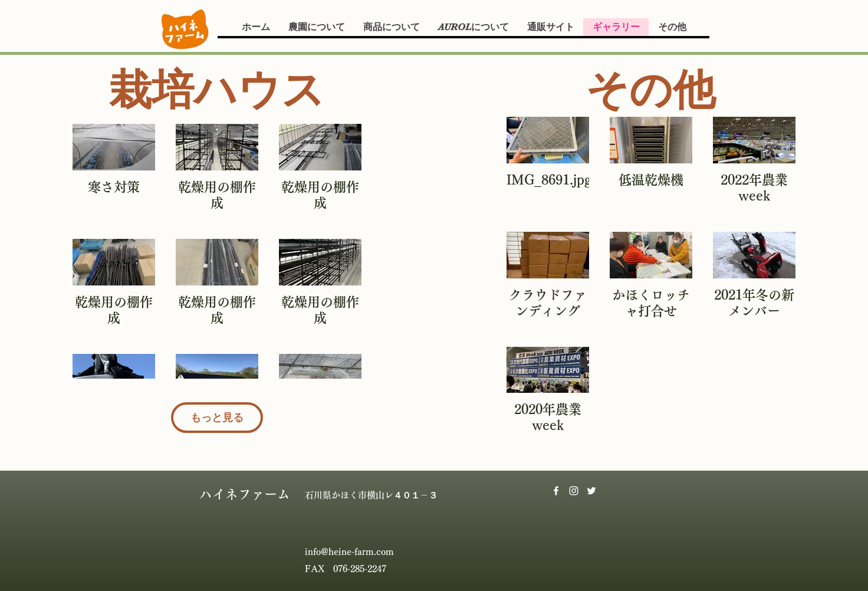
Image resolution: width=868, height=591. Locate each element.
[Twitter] (591, 491)
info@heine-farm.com (349, 552)
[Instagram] (574, 491)
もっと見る (217, 418)
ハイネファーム (245, 494)
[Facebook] (556, 491)
